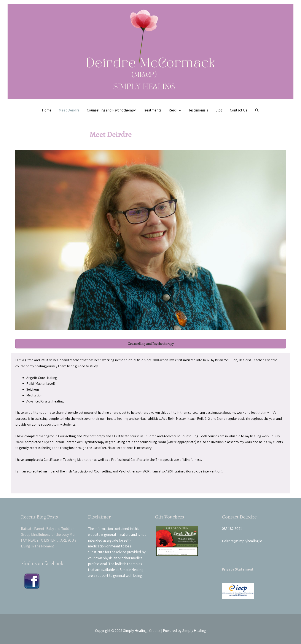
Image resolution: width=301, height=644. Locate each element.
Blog (219, 110)
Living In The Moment (38, 546)
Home (47, 110)
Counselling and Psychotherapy (111, 110)
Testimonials (198, 110)
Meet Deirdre (69, 110)
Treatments (152, 110)
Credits (155, 631)
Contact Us (239, 110)
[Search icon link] (257, 110)
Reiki (173, 110)
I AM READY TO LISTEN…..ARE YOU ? (49, 540)
